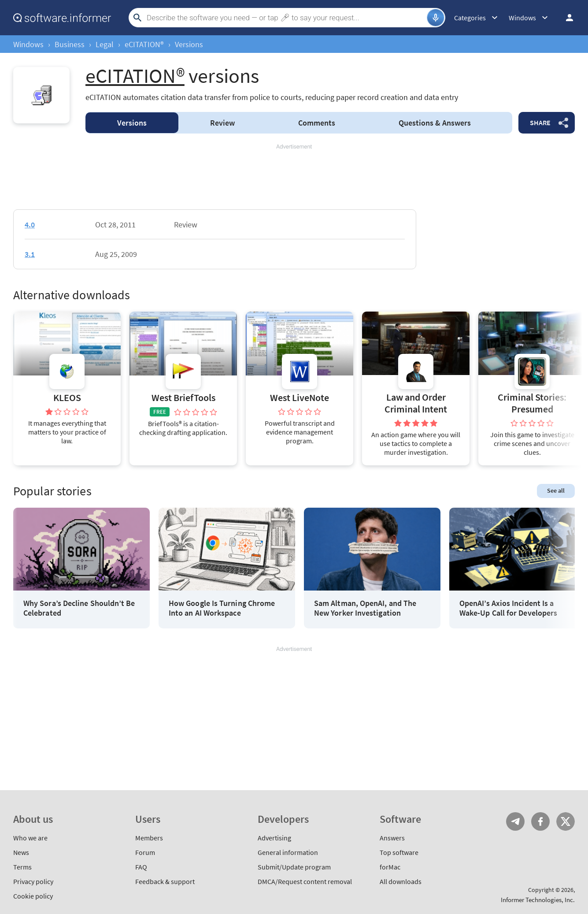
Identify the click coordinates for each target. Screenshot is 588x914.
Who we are (30, 838)
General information (288, 852)
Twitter (566, 821)
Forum (145, 852)
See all (556, 490)
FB (540, 821)
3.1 (30, 254)
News (21, 852)
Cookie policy (33, 896)
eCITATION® (144, 44)
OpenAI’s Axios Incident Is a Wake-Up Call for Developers (508, 608)
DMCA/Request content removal (305, 881)
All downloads (401, 881)
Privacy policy (33, 881)
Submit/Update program (294, 867)
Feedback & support (165, 881)
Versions (132, 123)
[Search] (286, 18)
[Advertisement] (294, 177)
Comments (317, 123)
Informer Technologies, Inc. (538, 900)
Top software (399, 852)
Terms (22, 867)
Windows (28, 44)
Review (222, 123)
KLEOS (67, 398)
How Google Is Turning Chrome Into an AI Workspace (222, 608)
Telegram (515, 821)
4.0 (30, 225)
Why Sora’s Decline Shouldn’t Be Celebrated (79, 608)
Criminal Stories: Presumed (532, 403)
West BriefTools (183, 398)
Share (540, 123)
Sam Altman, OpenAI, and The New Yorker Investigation (365, 608)
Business (70, 44)
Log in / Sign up (566, 18)
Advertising (274, 838)
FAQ (141, 867)
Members (149, 838)
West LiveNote (300, 398)
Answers (435, 123)
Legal (105, 44)
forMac (390, 867)
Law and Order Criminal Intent (416, 403)
